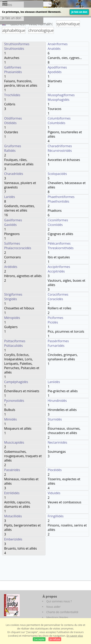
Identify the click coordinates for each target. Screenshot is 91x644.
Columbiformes (59, 118)
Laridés (10, 197)
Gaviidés (10, 225)
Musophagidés (59, 100)
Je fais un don (79, 12)
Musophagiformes (61, 95)
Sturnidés (55, 419)
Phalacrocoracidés (18, 248)
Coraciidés (55, 299)
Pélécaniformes (59, 243)
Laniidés (54, 382)
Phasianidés (13, 72)
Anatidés (54, 49)
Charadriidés (14, 174)
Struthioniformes (17, 44)
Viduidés (54, 493)
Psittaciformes (15, 341)
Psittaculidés (14, 346)
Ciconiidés (55, 225)
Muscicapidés (14, 442)
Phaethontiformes (61, 197)
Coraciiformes (58, 294)
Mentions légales (57, 617)
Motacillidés (13, 516)
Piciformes (55, 318)
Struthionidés (14, 49)
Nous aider (53, 607)
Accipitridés (56, 271)
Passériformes (58, 341)
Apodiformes (57, 67)
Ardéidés (11, 267)
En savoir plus (75, 636)
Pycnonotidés (14, 401)
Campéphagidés (16, 382)
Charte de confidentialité (62, 612)
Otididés (10, 123)
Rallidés (10, 151)
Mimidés (11, 419)
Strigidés (11, 299)
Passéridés (12, 470)
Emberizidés (13, 539)
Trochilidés (12, 95)
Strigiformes (13, 294)
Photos (7, 5)
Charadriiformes (60, 146)
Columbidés (57, 123)
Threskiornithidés (61, 248)
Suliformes (12, 243)
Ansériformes (58, 44)
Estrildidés (12, 493)
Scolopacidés (57, 174)
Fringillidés (56, 516)
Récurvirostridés (60, 151)
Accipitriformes (59, 267)
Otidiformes (13, 118)
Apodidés (55, 72)
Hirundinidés (57, 401)
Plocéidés (55, 470)
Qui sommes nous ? (59, 601)
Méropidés (12, 318)
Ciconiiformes (58, 220)
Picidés (53, 322)
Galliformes (13, 67)
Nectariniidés (57, 442)
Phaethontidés (58, 201)
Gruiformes (13, 146)
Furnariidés (56, 346)
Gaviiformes (13, 220)
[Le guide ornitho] (12, 605)
